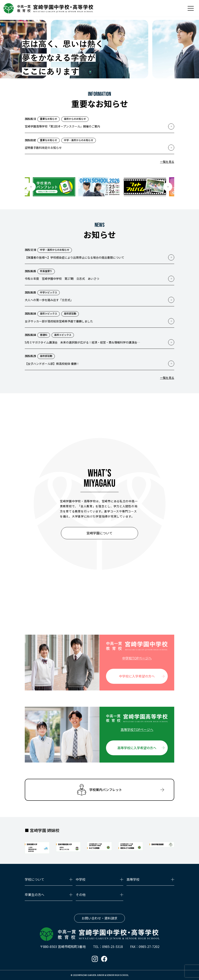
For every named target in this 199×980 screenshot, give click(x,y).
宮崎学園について (99, 533)
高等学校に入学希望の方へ (137, 748)
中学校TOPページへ (137, 658)
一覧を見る (167, 162)
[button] (31, 187)
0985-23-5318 (112, 947)
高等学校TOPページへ (137, 729)
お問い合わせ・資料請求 (99, 918)
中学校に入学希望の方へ (137, 676)
